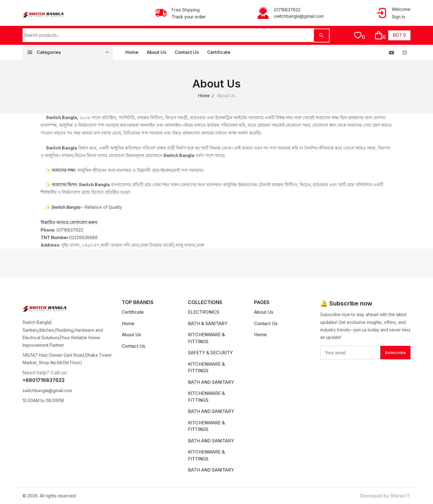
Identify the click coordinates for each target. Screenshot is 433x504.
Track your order (189, 17)
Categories (44, 52)
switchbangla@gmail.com (299, 16)
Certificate (219, 52)
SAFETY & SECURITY (210, 353)
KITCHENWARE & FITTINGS (206, 338)
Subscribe (395, 352)
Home (132, 52)
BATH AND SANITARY (211, 382)
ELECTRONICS (204, 312)
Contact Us (187, 52)
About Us (157, 52)
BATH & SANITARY (208, 323)
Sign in (398, 17)
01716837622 (287, 10)
